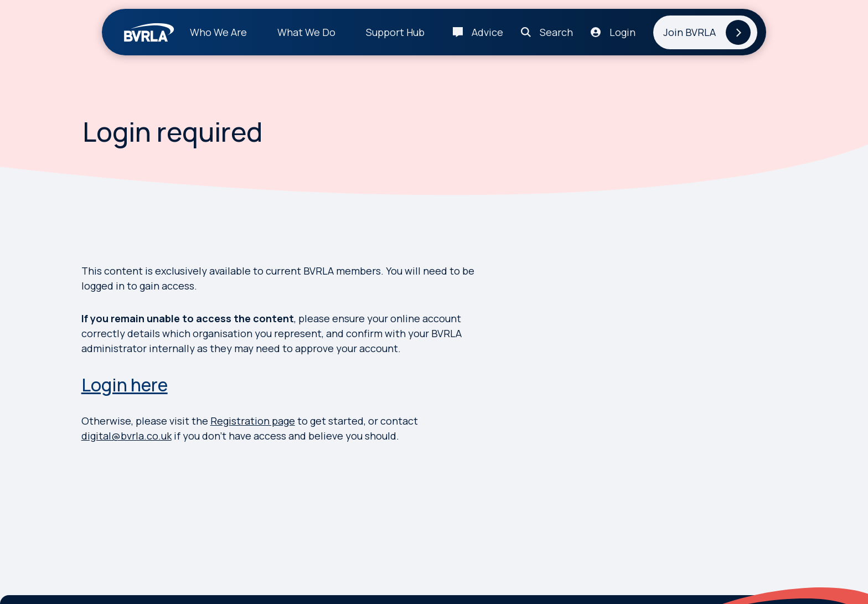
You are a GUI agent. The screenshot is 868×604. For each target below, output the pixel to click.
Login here (125, 385)
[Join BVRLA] (705, 32)
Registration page (253, 421)
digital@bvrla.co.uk (126, 436)
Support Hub (395, 32)
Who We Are (218, 32)
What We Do (306, 32)
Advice (487, 32)
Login (622, 32)
